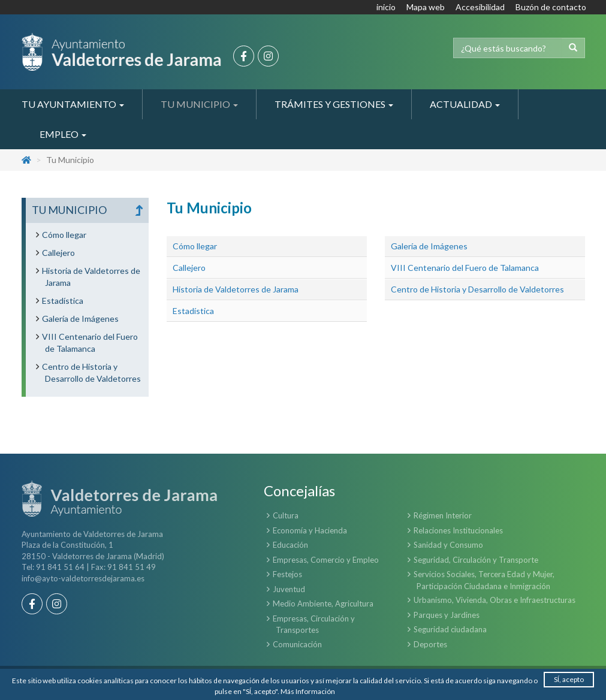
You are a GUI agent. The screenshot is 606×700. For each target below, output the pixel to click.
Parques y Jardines (447, 615)
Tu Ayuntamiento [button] (73, 104)
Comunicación (297, 644)
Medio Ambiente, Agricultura (323, 604)
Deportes (430, 644)
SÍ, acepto (569, 679)
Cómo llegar (195, 246)
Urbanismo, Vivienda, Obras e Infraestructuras (495, 600)
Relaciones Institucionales (458, 530)
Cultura (286, 515)
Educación (290, 545)
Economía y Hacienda (310, 530)
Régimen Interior (443, 515)
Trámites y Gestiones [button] (334, 104)
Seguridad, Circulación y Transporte (476, 560)
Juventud (289, 589)
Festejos (287, 574)
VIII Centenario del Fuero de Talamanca (465, 268)
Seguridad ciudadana (450, 629)
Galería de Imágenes (429, 246)
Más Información (308, 691)
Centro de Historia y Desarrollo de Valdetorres (477, 289)
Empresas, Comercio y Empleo (326, 560)
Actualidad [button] (465, 104)
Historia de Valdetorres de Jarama (236, 289)
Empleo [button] (63, 134)
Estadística (193, 311)
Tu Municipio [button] (199, 104)
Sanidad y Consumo (448, 545)
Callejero (189, 268)
